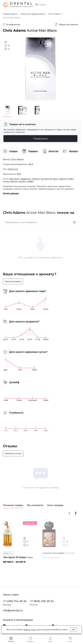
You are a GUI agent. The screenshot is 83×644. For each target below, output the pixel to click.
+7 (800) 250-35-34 (42, 601)
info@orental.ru (13, 610)
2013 (19, 174)
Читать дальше (11, 193)
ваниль (14, 181)
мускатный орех (49, 179)
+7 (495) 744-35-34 (15, 601)
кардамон (26, 179)
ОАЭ (31, 164)
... (12, 553)
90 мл (7, 553)
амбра (30, 181)
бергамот (14, 179)
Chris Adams (17, 159)
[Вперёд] (76, 513)
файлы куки (30, 630)
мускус (22, 181)
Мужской (13, 169)
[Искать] (74, 222)
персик (36, 179)
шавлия (63, 179)
